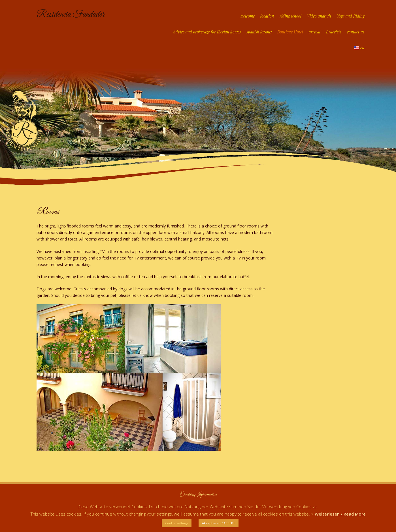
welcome (248, 16)
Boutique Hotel (290, 32)
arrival (315, 32)
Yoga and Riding (351, 16)
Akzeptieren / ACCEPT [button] (219, 523)
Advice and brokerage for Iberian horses (207, 32)
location (267, 16)
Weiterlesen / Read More (340, 514)
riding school (290, 16)
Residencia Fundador (71, 15)
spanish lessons (259, 32)
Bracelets (334, 32)
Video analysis (319, 16)
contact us (356, 32)
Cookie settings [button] (177, 523)
